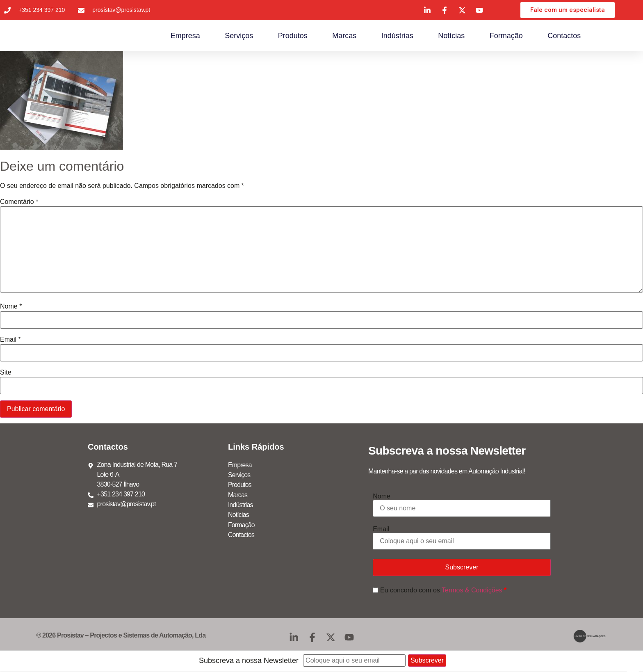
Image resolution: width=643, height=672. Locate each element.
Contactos (564, 37)
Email (10, 341)
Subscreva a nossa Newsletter (249, 662)
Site (6, 374)
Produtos (293, 37)
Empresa (185, 37)
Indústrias (397, 37)
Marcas (344, 37)
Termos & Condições (472, 591)
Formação (506, 37)
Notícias (451, 37)
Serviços (239, 37)
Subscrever (462, 569)
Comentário (19, 203)
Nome (11, 308)
